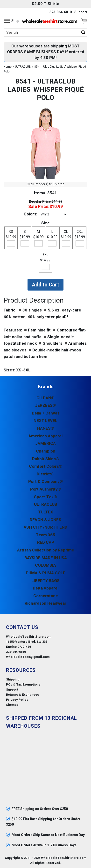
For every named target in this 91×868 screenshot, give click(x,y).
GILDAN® (45, 398)
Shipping (13, 679)
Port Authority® (46, 489)
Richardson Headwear (45, 603)
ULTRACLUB (23, 67)
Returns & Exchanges (23, 695)
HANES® (46, 428)
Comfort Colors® (46, 466)
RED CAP (46, 542)
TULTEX (46, 512)
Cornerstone (46, 596)
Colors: (30, 214)
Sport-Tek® (45, 497)
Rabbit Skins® (46, 459)
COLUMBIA (45, 565)
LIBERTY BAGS (45, 581)
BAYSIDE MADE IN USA (46, 558)
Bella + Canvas (46, 413)
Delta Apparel (46, 588)
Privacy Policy (17, 700)
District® (45, 474)
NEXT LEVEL (45, 421)
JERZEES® (45, 405)
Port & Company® (46, 482)
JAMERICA (45, 444)
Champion (46, 451)
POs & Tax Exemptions (23, 684)
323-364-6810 (61, 12)
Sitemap (12, 705)
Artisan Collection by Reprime (46, 550)
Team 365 (45, 535)
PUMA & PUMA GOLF (46, 573)
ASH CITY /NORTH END (45, 527)
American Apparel (45, 436)
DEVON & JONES (45, 520)
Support (81, 12)
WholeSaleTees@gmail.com (28, 657)
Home (8, 67)
